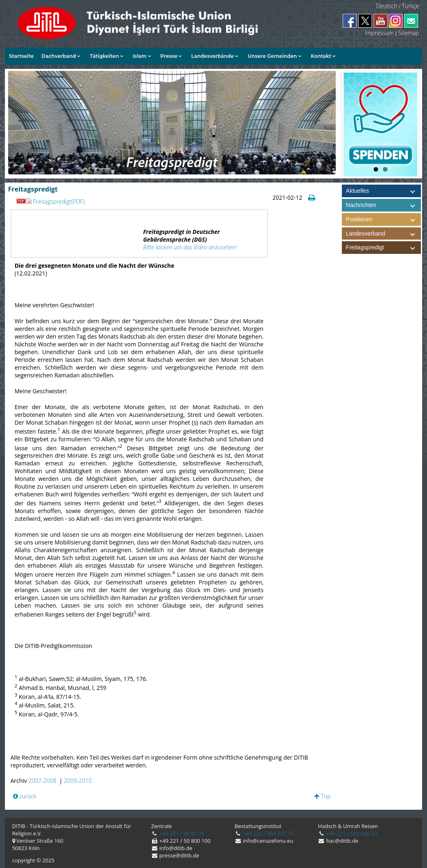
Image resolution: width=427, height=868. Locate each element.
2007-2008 (42, 781)
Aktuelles (358, 191)
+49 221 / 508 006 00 (351, 833)
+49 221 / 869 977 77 (267, 833)
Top (322, 796)
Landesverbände (212, 56)
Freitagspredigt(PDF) (59, 202)
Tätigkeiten (104, 56)
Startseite (21, 56)
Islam (140, 56)
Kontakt (321, 56)
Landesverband (383, 234)
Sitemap (408, 33)
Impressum (379, 33)
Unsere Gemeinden (272, 56)
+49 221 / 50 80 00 (181, 833)
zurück (25, 796)
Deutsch (387, 6)
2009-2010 (78, 781)
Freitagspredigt (383, 248)
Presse (169, 56)
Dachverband (59, 56)
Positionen (383, 219)
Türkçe (410, 6)
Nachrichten (361, 205)
